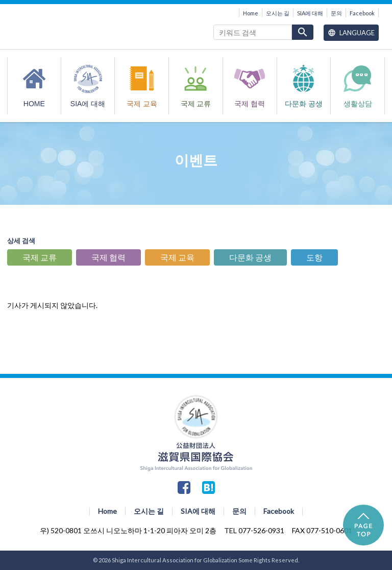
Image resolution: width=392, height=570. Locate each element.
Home (251, 13)
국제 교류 (196, 104)
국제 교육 (142, 104)
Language (351, 33)
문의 (336, 13)
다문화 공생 (304, 104)
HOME (34, 104)
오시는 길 (278, 13)
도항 (314, 257)
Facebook (362, 13)
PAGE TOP (363, 525)
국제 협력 (250, 104)
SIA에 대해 (310, 13)
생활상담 (358, 104)
